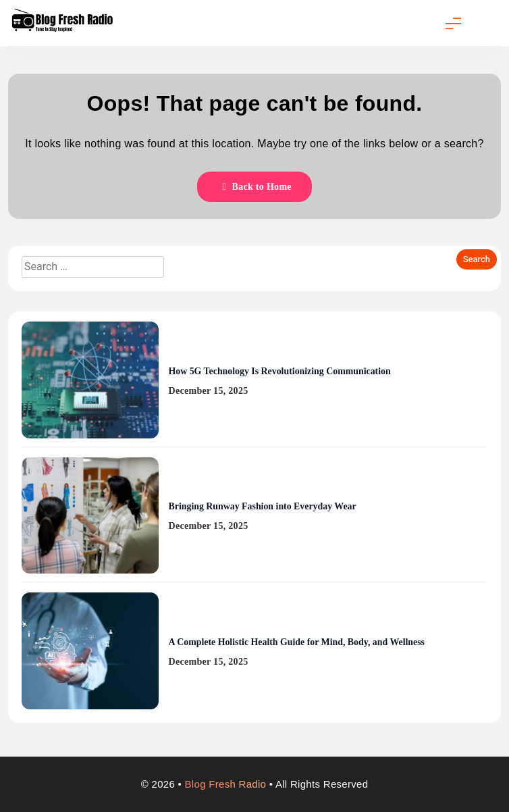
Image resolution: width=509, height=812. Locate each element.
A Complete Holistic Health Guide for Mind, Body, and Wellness (297, 642)
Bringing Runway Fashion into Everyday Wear (263, 506)
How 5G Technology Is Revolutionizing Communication (280, 371)
